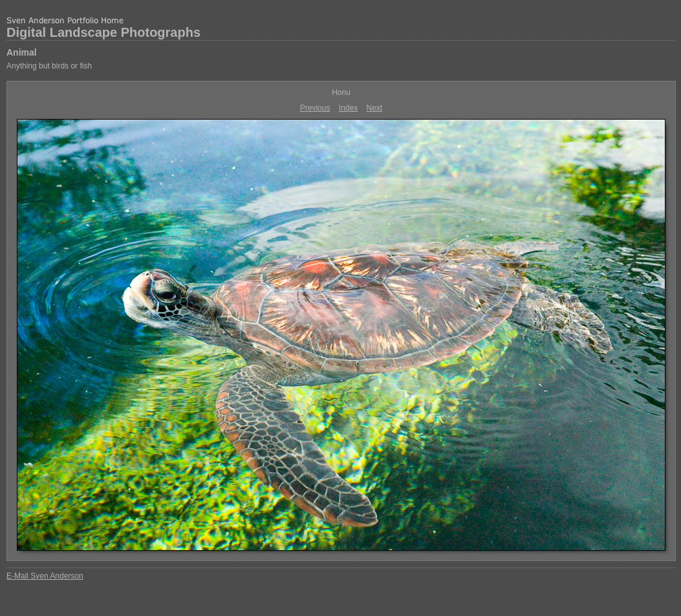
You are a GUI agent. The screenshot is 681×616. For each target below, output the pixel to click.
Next (375, 108)
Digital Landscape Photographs (103, 32)
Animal (22, 52)
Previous (315, 108)
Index (348, 108)
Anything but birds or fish (49, 66)
